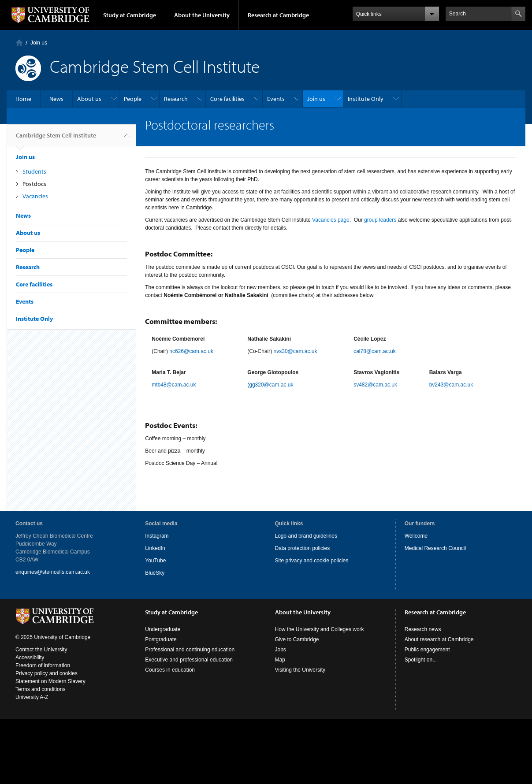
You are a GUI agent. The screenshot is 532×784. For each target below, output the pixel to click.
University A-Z (32, 697)
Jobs (281, 650)
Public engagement (427, 650)
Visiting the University (300, 670)
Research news (423, 629)
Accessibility (30, 658)
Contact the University (41, 650)
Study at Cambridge (130, 15)
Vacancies (35, 196)
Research (176, 99)
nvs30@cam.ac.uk (296, 351)
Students (34, 171)
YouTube (155, 561)
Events (276, 99)
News (56, 99)
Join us (39, 43)
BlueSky (155, 573)
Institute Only (366, 99)
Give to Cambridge (297, 639)
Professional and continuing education (190, 650)
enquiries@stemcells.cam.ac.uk (53, 572)
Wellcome (416, 536)
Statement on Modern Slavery (50, 681)
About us (89, 99)
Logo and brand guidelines (306, 536)
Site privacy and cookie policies (312, 561)
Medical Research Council (435, 548)
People (133, 99)
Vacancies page (331, 220)
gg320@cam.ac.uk (271, 385)
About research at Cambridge (439, 639)
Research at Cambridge (278, 15)
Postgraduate (161, 639)
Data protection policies (303, 548)
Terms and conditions (40, 689)
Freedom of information (43, 665)
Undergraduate (163, 629)
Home (19, 43)
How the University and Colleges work (320, 629)
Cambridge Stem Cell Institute (56, 139)
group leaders (380, 220)
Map (280, 660)
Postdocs (34, 184)
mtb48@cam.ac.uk (174, 385)
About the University (202, 15)
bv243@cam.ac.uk (451, 385)
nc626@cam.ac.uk (191, 351)
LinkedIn (155, 548)
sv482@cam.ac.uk (375, 385)
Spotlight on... (421, 660)
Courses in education (170, 670)
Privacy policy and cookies (47, 673)
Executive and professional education (189, 660)
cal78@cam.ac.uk (375, 351)
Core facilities (227, 99)
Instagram (157, 536)
